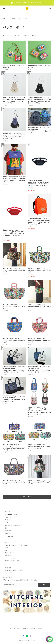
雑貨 (6, 528)
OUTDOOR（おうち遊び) (12, 525)
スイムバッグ (16, 36)
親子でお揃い (9, 531)
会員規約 (40, 629)
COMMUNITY (9, 550)
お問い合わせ (8, 555)
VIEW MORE (27, 497)
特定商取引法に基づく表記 (12, 561)
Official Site (8, 573)
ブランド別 (8, 517)
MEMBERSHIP (9, 553)
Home (4, 19)
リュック (26, 36)
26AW (7, 539)
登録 (44, 585)
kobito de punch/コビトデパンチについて (17, 545)
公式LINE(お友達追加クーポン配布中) (15, 570)
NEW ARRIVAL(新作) (11, 514)
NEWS (7, 548)
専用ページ (8, 533)
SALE (6, 522)
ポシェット (6, 36)
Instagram (8, 568)
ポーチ (34, 36)
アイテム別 (12, 19)
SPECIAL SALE (10, 536)
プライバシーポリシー (11, 558)
